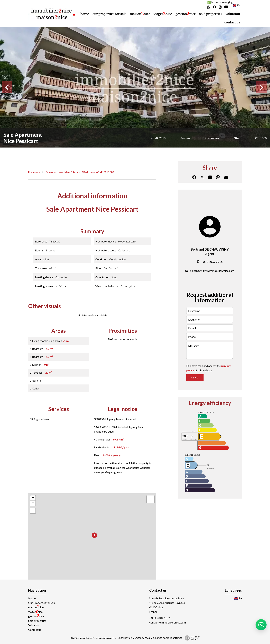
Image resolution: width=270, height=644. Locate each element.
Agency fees (143, 638)
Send (195, 378)
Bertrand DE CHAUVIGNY (210, 249)
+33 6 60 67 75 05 (212, 262)
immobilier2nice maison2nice (167, 598)
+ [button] (33, 498)
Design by (191, 638)
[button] (261, 625)
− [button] (33, 503)
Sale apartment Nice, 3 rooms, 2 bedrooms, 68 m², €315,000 (80, 172)
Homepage (34, 172)
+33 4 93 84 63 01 (160, 618)
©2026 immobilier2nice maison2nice (92, 638)
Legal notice (125, 638)
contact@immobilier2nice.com (168, 622)
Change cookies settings (168, 638)
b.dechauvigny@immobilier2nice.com (212, 271)
